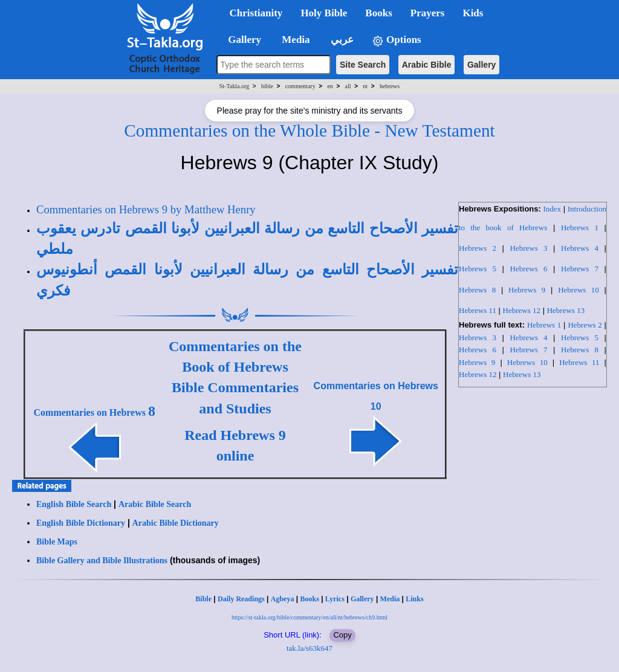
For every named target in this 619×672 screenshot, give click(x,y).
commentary (300, 86)
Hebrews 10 (578, 290)
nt (365, 86)
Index (552, 209)
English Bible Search (74, 504)
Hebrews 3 (529, 248)
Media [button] (295, 40)
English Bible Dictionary (81, 523)
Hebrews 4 (580, 248)
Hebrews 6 (529, 269)
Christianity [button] (256, 13)
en (330, 86)
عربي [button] (341, 40)
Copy (342, 635)
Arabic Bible (427, 65)
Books (309, 599)
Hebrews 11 (478, 310)
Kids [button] (473, 13)
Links (414, 599)
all (348, 86)
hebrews (390, 86)
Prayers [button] (428, 13)
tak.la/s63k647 (309, 648)
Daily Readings (241, 599)
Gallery (481, 65)
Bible (203, 599)
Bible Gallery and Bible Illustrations (102, 561)
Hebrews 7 (580, 269)
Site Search (363, 65)
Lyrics (335, 599)
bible (267, 86)
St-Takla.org (234, 86)
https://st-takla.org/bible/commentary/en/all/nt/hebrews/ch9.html (309, 617)
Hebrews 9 (527, 290)
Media (390, 599)
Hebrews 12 (522, 310)
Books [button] (378, 13)
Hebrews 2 (478, 248)
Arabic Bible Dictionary (176, 523)
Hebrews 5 (478, 269)
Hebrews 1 (580, 228)
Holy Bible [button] (324, 13)
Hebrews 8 (477, 290)
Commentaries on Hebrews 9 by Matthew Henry (146, 209)
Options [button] (397, 40)
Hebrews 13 (566, 310)
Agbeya (283, 599)
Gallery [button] (241, 40)
